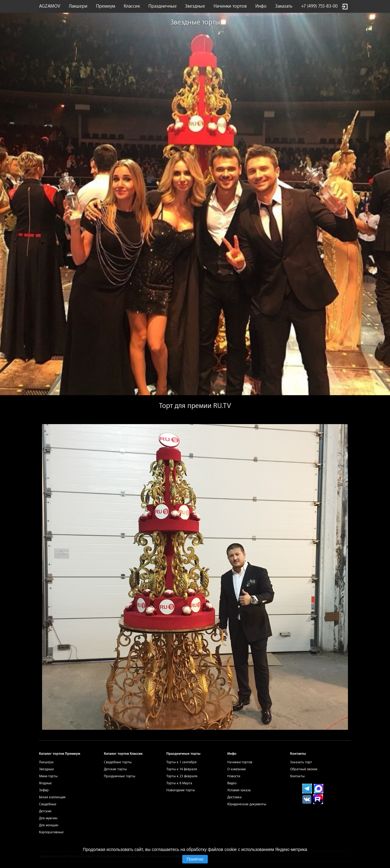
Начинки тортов (230, 6)
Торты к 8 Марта (179, 783)
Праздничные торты (120, 776)
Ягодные (45, 783)
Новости (234, 776)
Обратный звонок (304, 769)
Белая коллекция (52, 797)
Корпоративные (51, 832)
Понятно (195, 859)
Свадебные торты (118, 762)
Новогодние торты (181, 790)
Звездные (195, 6)
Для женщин (49, 825)
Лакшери (78, 6)
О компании (236, 769)
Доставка (234, 797)
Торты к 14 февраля (182, 769)
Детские (45, 811)
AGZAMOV (50, 6)
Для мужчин (48, 818)
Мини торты (48, 776)
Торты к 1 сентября (181, 762)
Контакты (297, 776)
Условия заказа (239, 790)
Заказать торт (301, 762)
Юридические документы (247, 804)
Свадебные (48, 804)
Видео (232, 783)
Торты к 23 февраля (182, 776)
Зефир (44, 790)
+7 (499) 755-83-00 (319, 6)
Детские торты (115, 769)
